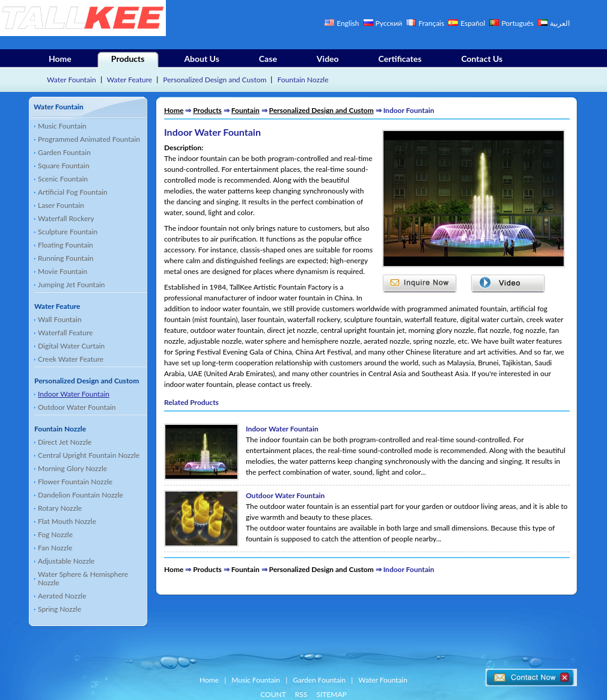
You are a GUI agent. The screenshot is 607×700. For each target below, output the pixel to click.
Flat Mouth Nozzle (67, 521)
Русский (389, 23)
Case (268, 59)
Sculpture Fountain (68, 232)
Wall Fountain (60, 319)
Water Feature (130, 80)
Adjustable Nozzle (66, 561)
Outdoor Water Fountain (77, 407)
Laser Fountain (61, 205)
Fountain (246, 110)
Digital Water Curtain (71, 346)
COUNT (273, 694)
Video (328, 59)
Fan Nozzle (55, 548)
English (348, 23)
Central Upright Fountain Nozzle (89, 455)
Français (431, 23)
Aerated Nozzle (62, 596)
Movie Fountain (63, 271)
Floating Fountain (66, 245)
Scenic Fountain (63, 179)
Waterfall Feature (65, 333)
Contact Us (482, 59)
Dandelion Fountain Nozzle (81, 495)
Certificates (400, 59)
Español (473, 23)
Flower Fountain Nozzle (75, 482)
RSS (301, 694)
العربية (560, 23)
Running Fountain (66, 258)
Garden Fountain (64, 152)
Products (128, 59)
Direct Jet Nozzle (65, 442)
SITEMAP (331, 694)
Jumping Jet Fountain (71, 285)
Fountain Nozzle (303, 80)
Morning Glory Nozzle (72, 468)
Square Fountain (64, 166)
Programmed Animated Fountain (89, 139)
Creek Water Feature (71, 359)
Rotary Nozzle (60, 508)
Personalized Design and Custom (215, 80)
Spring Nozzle (59, 609)
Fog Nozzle (55, 534)
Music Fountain (62, 126)
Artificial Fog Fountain (73, 192)
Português (518, 23)
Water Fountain (72, 80)
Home (60, 59)
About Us (201, 59)
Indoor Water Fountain (74, 394)
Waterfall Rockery (66, 218)
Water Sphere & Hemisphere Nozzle (83, 578)
